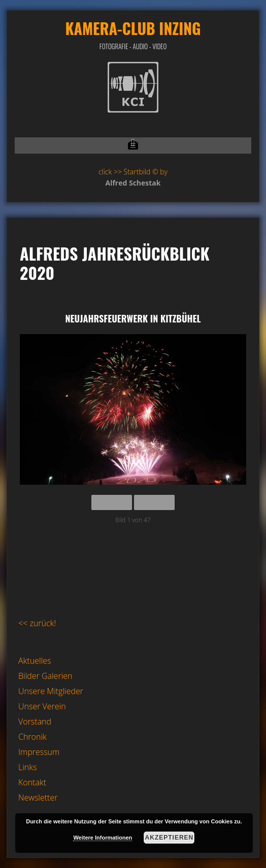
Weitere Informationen (103, 838)
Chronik (32, 737)
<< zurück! (37, 623)
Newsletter (38, 798)
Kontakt (32, 782)
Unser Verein (42, 706)
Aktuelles (35, 661)
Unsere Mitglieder (51, 691)
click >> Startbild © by (133, 172)
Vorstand (35, 721)
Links (27, 767)
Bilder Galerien (45, 676)
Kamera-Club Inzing (133, 28)
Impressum (39, 752)
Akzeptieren (170, 838)
